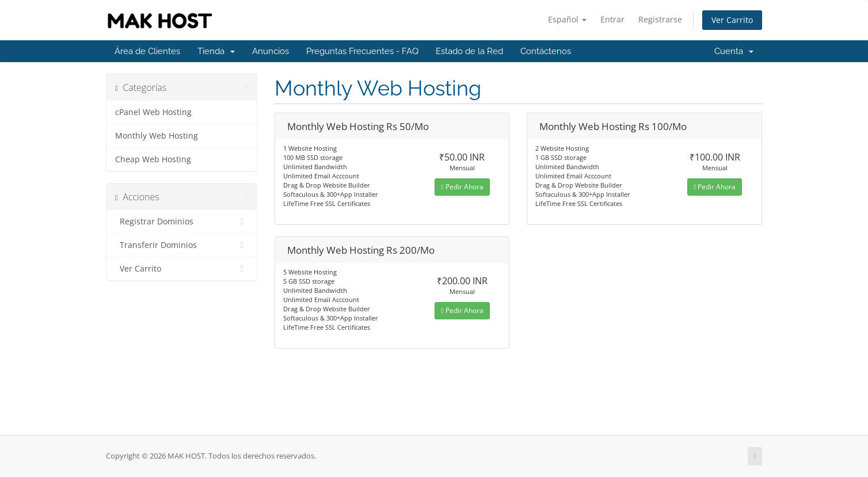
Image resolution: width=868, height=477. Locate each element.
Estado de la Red (469, 51)
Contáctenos (546, 51)
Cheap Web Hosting (153, 159)
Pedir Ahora (462, 187)
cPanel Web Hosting (153, 112)
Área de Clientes (147, 51)
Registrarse (660, 19)
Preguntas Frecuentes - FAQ (362, 51)
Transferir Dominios (182, 245)
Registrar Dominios (182, 222)
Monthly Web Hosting (157, 136)
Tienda (216, 51)
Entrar (612, 19)
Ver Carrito (732, 20)
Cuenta (734, 51)
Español (567, 19)
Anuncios (271, 51)
